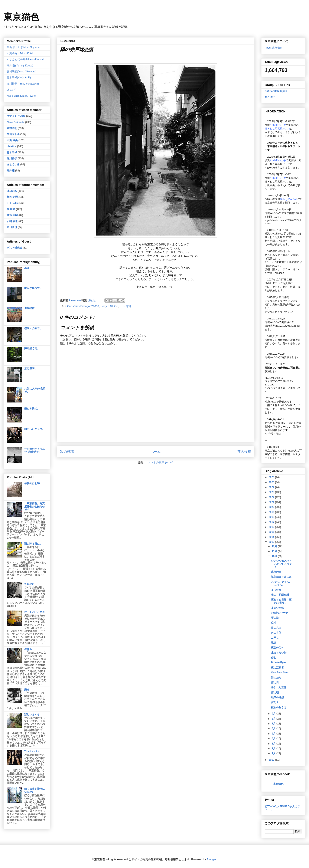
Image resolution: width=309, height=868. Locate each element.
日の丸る (276, 628)
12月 (275, 546)
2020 (272, 507)
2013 (272, 542)
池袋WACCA (272, 213)
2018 (272, 517)
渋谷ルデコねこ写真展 (277, 283)
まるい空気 (277, 608)
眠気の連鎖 (277, 697)
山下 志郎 (126, 306)
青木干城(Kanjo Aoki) (19, 78)
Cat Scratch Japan (276, 91)
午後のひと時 (32, 483)
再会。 (28, 268)
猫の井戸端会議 (280, 595)
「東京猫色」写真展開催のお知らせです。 (35, 507)
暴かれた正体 (279, 687)
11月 (275, 551)
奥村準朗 (12, 128)
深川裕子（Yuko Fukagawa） (24, 84)
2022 (272, 497)
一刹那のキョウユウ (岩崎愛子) (35, 450)
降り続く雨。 (32, 348)
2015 (272, 532)
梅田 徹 (11, 209)
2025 (272, 482)
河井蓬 (11, 171)
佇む (274, 658)
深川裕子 (12, 158)
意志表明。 (31, 368)
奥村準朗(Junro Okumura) (22, 72)
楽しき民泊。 (32, 409)
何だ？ (275, 702)
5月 (274, 734)
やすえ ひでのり (16, 116)
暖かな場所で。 (33, 288)
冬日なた (29, 584)
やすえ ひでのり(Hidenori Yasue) (26, 59)
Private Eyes (279, 662)
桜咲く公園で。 (33, 328)
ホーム (156, 452)
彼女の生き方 (279, 707)
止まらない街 (279, 653)
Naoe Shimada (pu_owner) (22, 96)
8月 (274, 719)
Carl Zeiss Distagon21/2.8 (83, 306)
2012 (272, 760)
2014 (272, 537)
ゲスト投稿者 (14, 248)
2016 (272, 527)
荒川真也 (12, 227)
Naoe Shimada (16, 122)
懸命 (27, 690)
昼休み (28, 649)
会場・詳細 (273, 434)
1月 (274, 753)
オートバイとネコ (35, 612)
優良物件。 (31, 308)
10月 (275, 556)
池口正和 (12, 191)
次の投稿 (67, 452)
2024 (272, 487)
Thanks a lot (32, 752)
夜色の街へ (277, 648)
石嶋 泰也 (12, 221)
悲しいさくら (32, 714)
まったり (276, 590)
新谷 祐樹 (12, 197)
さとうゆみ (13, 164)
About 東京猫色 (274, 48)
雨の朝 (275, 693)
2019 (272, 512)
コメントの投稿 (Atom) (159, 462)
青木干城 (12, 152)
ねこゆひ (270, 97)
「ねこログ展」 (279, 388)
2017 (272, 522)
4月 (274, 739)
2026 (272, 477)
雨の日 (275, 683)
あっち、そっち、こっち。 (281, 583)
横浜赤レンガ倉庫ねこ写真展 (281, 340)
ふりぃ (275, 638)
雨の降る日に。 (33, 544)
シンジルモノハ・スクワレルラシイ (282, 564)
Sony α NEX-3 (109, 306)
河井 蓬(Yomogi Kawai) (20, 66)
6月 (274, 729)
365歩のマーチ (280, 613)
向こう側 (276, 633)
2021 (272, 502)
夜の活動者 (277, 668)
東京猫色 (21, 17)
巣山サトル (13, 134)
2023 (272, 492)
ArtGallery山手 (278, 234)
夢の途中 (276, 618)
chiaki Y (11, 90)
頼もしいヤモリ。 (35, 429)
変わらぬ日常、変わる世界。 (281, 601)
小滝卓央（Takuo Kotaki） (22, 53)
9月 (274, 714)
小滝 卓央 (12, 140)
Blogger (211, 859)
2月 (274, 749)
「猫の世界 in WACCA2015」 (281, 405)
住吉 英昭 (12, 215)
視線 (274, 643)
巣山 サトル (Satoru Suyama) (24, 47)
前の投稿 (244, 452)
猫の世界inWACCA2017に (279, 326)
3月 (274, 744)
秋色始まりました (281, 577)
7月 (274, 724)
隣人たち (276, 678)
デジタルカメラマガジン (279, 312)
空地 (274, 623)
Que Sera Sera (280, 673)
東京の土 (276, 572)
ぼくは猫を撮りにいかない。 (35, 790)
